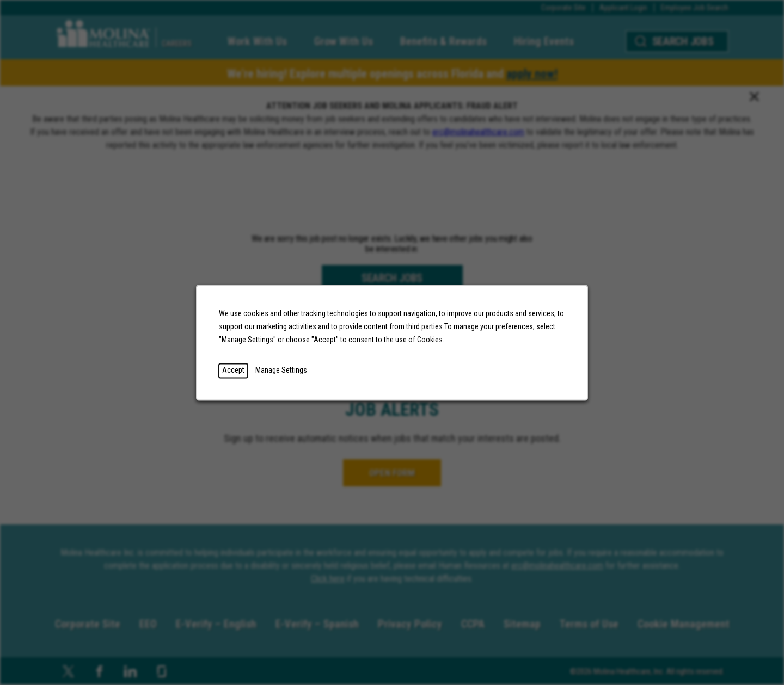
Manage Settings (286, 374)
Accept (240, 374)
